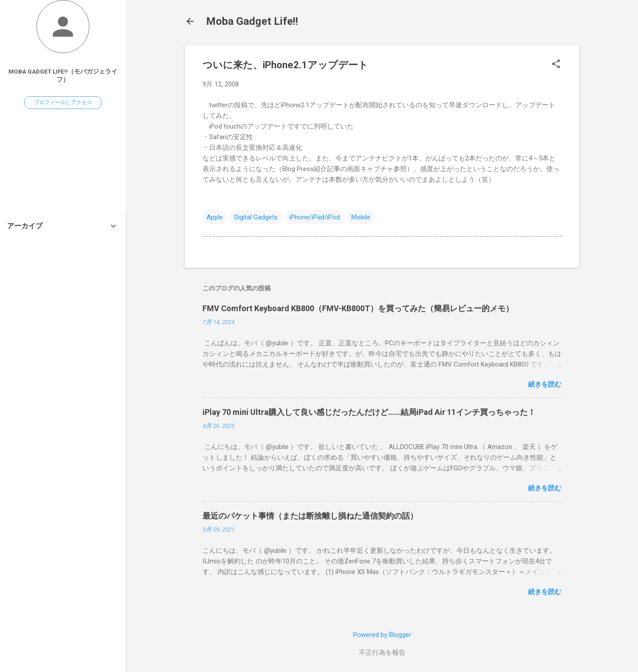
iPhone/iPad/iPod (315, 217)
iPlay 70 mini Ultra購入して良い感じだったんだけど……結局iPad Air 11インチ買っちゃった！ (369, 412)
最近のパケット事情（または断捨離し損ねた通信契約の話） (310, 516)
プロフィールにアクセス (63, 102)
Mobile (361, 217)
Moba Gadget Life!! (252, 21)
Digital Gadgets (256, 217)
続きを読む (545, 384)
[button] (556, 65)
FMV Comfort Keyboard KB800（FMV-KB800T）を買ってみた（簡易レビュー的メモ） (358, 308)
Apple (215, 217)
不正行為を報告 (382, 652)
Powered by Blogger (382, 635)
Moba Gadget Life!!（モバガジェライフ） (63, 75)
